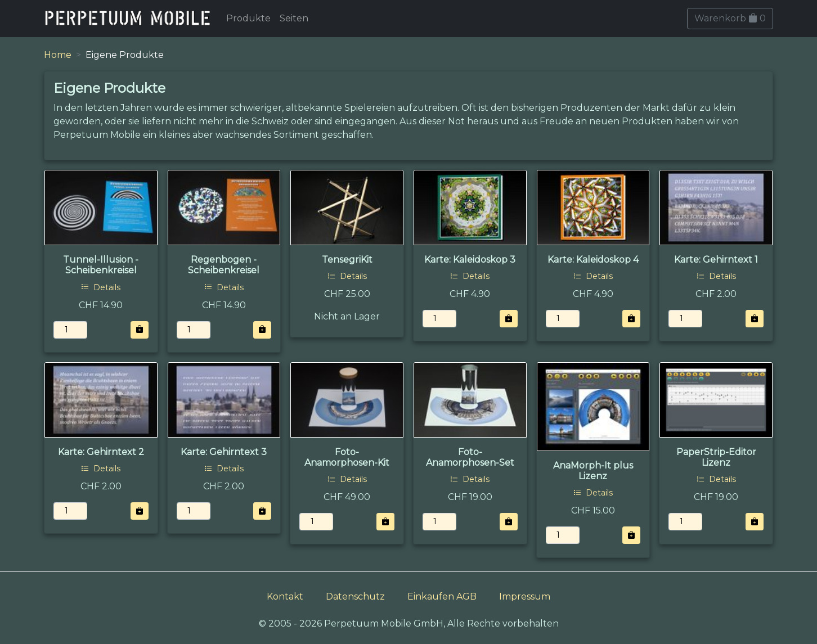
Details (101, 287)
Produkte (248, 18)
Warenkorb (730, 18)
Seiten (294, 18)
